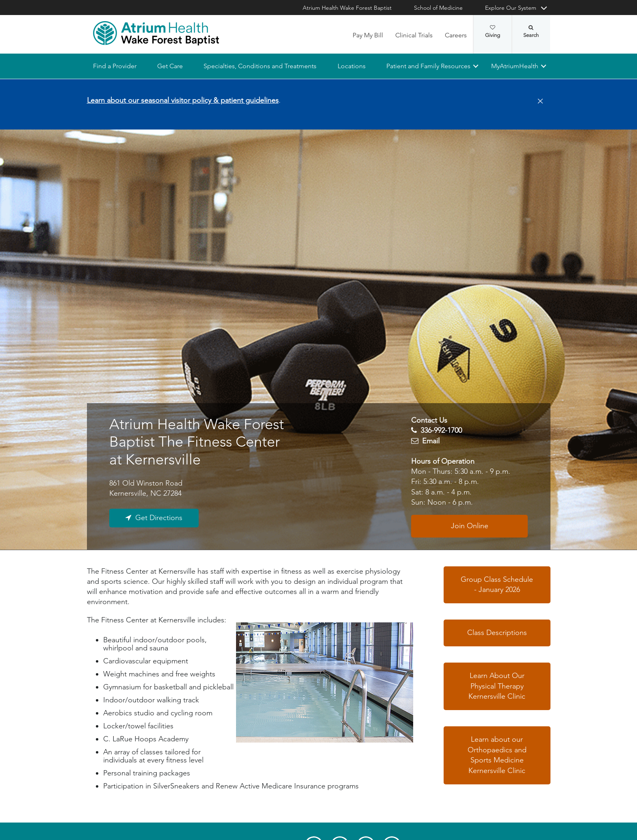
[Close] (538, 101)
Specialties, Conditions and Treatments (260, 66)
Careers (456, 35)
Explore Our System (511, 8)
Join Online (470, 526)
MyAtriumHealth (515, 66)
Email (431, 441)
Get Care (170, 66)
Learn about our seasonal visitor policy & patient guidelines (183, 100)
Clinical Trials (414, 35)
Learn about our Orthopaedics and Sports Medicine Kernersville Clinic (497, 755)
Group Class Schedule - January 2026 (497, 585)
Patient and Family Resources (428, 66)
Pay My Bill (368, 35)
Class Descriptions (497, 633)
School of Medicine (438, 8)
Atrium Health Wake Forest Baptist (347, 8)
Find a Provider (115, 66)
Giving (493, 32)
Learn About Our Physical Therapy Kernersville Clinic (497, 686)
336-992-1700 (441, 431)
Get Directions (159, 518)
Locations (351, 66)
